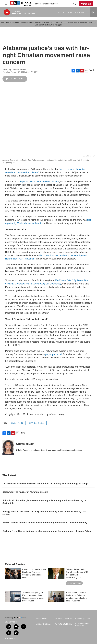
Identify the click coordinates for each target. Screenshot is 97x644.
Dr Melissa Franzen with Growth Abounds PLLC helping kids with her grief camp (45, 484)
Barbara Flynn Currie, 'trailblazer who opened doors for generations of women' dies (47, 531)
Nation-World (17, 423)
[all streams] (93, 12)
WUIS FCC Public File (64, 619)
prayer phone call (54, 354)
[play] (7, 12)
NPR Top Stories (37, 423)
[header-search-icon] (75, 4)
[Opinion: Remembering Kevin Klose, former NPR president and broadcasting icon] (56, 573)
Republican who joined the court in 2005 (39, 182)
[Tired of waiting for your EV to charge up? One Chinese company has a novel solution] (13, 597)
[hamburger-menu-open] (6, 4)
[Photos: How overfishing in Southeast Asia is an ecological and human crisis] (13, 573)
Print (91, 70)
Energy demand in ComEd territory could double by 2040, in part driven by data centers (44, 513)
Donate (87, 4)
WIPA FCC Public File (64, 624)
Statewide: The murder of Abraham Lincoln (25, 492)
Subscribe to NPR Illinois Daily (82, 625)
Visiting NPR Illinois (43, 624)
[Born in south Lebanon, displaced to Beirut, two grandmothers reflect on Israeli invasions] (56, 597)
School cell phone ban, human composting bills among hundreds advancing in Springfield (44, 502)
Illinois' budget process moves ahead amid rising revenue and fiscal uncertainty (45, 523)
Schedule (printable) (83, 619)
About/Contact (42, 619)
